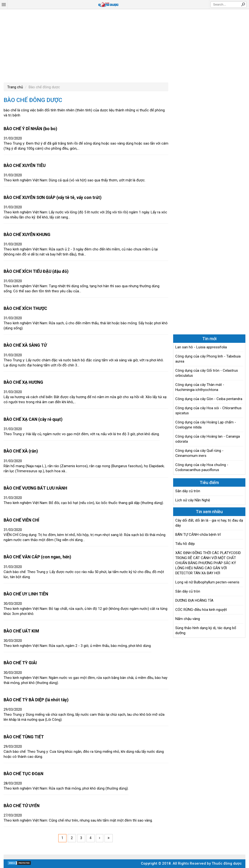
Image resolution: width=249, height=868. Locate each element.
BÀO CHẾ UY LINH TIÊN (26, 594)
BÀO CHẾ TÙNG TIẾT (24, 737)
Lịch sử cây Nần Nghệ (193, 500)
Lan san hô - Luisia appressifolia (201, 347)
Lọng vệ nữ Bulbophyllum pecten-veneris (207, 582)
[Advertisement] (124, 45)
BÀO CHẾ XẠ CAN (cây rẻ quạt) (33, 419)
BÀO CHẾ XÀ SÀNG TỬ (25, 345)
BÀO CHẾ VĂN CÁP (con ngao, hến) (37, 557)
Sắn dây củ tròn (188, 491)
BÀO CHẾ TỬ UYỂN (22, 806)
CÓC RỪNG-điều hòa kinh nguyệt (201, 610)
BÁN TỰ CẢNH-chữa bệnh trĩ (198, 535)
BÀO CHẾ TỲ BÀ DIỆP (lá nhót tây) (36, 700)
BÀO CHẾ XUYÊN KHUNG (27, 235)
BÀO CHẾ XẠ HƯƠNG (23, 382)
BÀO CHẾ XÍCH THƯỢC (25, 308)
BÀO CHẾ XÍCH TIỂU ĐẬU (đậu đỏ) (36, 271)
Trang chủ (15, 87)
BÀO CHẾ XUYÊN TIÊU (25, 166)
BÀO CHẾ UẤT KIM (21, 631)
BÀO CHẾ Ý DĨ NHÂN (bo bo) (30, 129)
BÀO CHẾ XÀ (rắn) (21, 451)
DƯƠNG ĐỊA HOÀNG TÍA (194, 600)
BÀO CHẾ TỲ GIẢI (20, 663)
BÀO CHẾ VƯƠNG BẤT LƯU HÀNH (35, 488)
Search (243, 4)
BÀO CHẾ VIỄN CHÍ (21, 520)
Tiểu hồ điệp (185, 544)
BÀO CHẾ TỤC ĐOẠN (23, 774)
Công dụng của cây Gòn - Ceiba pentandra (209, 399)
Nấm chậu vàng (188, 619)
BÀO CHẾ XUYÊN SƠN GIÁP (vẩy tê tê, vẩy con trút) (52, 198)
